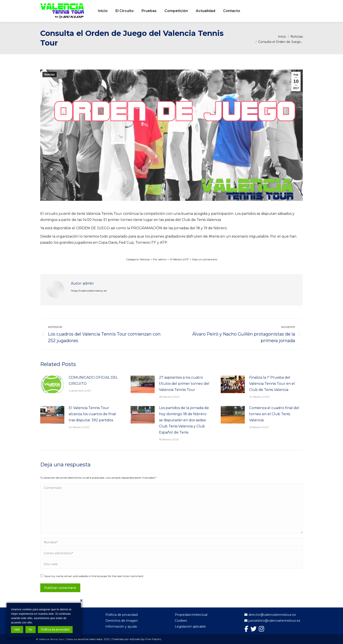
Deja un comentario (205, 259)
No (31, 629)
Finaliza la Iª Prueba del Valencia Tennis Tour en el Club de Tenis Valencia (272, 384)
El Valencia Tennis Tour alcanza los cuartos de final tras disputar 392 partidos (92, 414)
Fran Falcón (153, 639)
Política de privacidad (55, 629)
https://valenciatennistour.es (89, 291)
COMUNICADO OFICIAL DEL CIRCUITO (93, 381)
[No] (81, 600)
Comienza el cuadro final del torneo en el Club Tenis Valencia (274, 414)
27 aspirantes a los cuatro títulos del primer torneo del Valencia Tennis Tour (184, 384)
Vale (17, 629)
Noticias (50, 75)
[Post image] (52, 384)
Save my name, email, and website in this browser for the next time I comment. (94, 576)
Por (160, 259)
